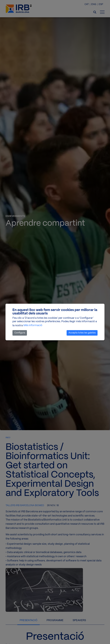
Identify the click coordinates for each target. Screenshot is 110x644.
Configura (20, 333)
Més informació (33, 325)
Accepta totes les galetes (82, 333)
